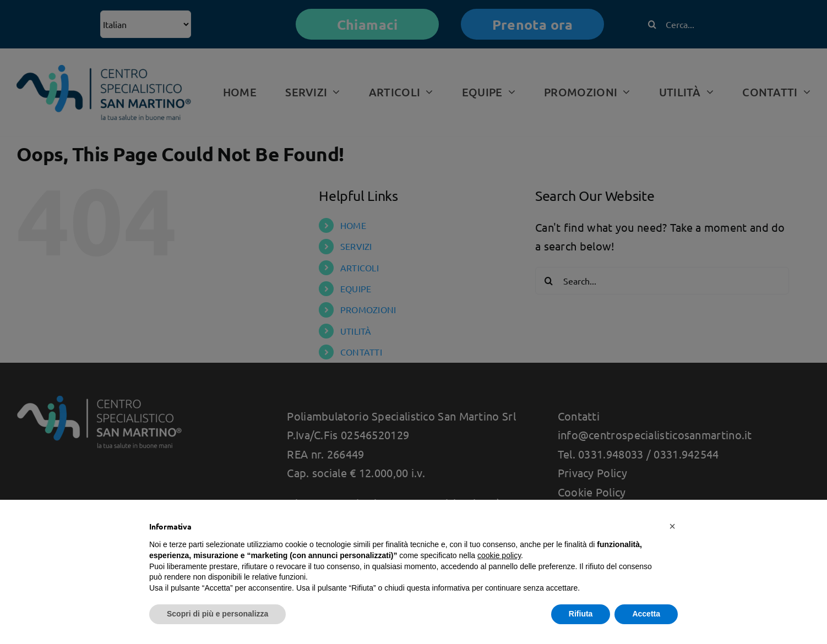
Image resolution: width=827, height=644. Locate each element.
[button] (672, 526)
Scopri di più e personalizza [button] (217, 614)
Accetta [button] (646, 614)
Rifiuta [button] (581, 614)
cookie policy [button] (499, 555)
